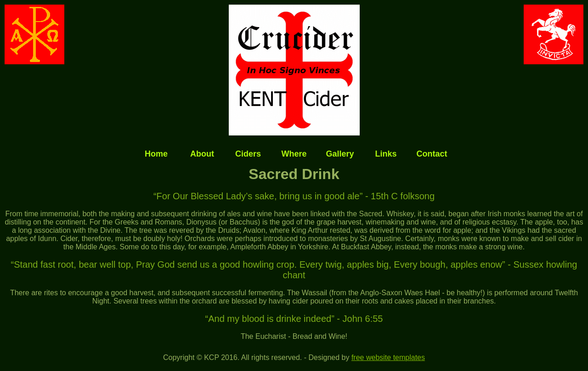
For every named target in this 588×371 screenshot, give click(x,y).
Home (156, 154)
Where (294, 154)
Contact (432, 154)
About (202, 154)
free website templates (388, 357)
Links (386, 154)
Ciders (248, 154)
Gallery (340, 154)
